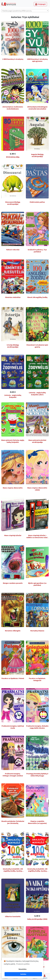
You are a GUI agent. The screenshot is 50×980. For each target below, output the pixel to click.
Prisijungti (40, 4)
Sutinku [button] (23, 974)
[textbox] (25, 11)
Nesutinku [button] (22, 969)
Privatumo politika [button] (23, 964)
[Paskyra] (45, 977)
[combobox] (25, 11)
